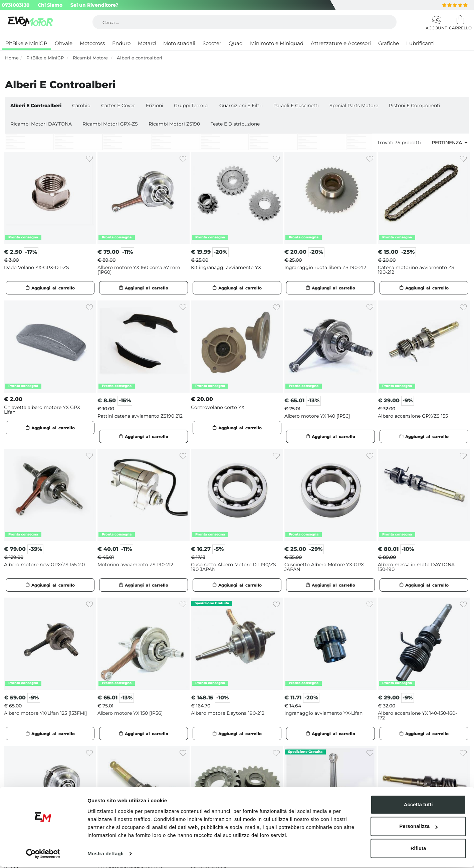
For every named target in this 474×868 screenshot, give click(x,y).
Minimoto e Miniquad (277, 43)
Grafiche (389, 43)
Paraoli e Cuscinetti (296, 105)
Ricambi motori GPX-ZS (110, 124)
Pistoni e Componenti (415, 105)
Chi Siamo (50, 5)
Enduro (121, 43)
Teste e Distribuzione (235, 124)
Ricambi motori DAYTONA (41, 124)
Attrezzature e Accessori (341, 43)
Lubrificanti (420, 43)
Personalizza (418, 827)
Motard (147, 43)
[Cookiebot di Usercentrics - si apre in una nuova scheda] (43, 855)
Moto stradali (179, 43)
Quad (236, 43)
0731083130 (16, 5)
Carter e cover (118, 105)
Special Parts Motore (354, 105)
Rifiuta (418, 849)
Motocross (92, 43)
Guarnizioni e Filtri (241, 105)
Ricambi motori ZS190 (174, 124)
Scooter (212, 43)
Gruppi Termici (191, 105)
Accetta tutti (418, 806)
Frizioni (155, 105)
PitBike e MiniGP (26, 43)
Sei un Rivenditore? (94, 5)
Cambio (81, 105)
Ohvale (64, 43)
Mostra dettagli (105, 855)
